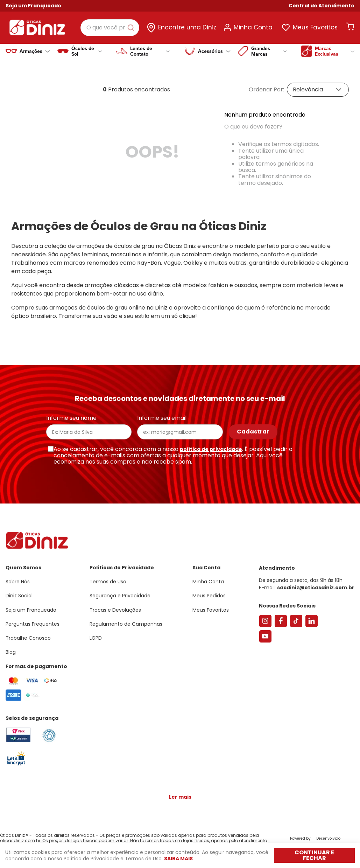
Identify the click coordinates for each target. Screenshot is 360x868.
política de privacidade (211, 449)
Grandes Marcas (269, 51)
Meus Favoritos (315, 27)
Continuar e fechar (314, 855)
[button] (322, 6)
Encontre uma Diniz (187, 27)
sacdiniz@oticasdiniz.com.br (316, 588)
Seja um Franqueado (33, 6)
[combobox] (110, 28)
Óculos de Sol (87, 51)
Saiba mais (178, 859)
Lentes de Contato (150, 51)
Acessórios (214, 51)
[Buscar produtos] (132, 28)
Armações (35, 51)
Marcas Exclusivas (335, 51)
